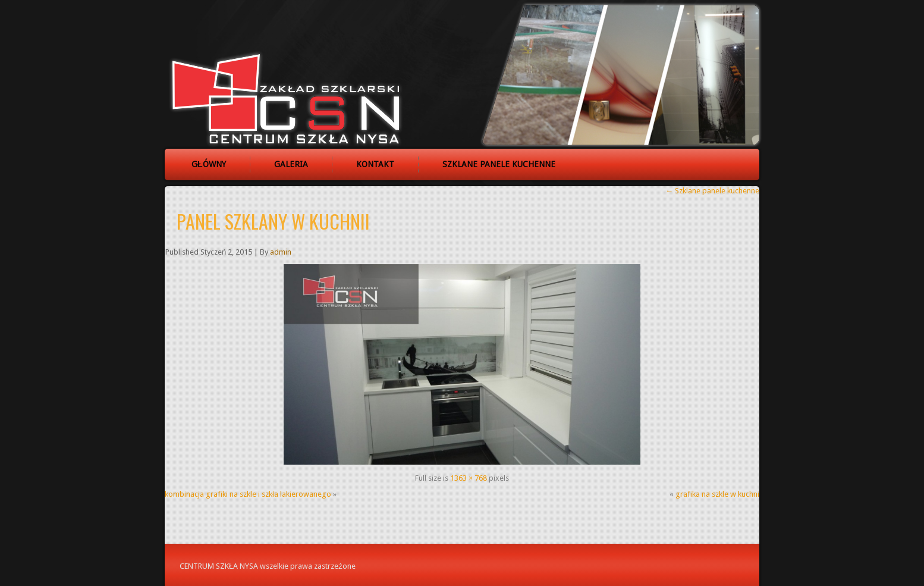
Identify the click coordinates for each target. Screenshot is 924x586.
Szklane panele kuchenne (499, 164)
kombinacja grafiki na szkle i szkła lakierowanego (248, 494)
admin (281, 252)
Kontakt (375, 164)
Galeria (291, 164)
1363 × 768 (469, 478)
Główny (209, 164)
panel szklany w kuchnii (273, 221)
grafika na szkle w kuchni (717, 494)
